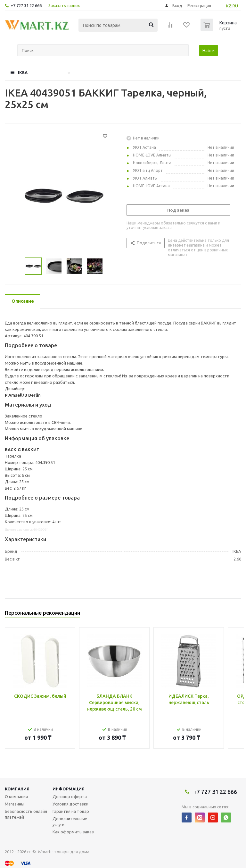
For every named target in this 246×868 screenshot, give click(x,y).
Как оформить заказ (73, 832)
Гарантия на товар (71, 811)
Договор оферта (70, 796)
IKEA (23, 72)
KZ (229, 6)
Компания (17, 789)
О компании (16, 796)
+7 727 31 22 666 (26, 5)
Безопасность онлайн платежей (26, 814)
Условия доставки (70, 804)
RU (235, 6)
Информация (69, 789)
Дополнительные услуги (70, 822)
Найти (209, 50)
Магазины (15, 804)
